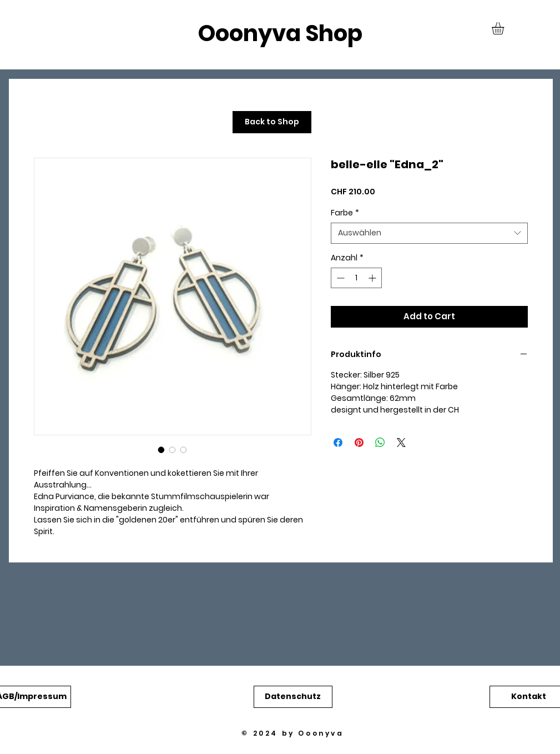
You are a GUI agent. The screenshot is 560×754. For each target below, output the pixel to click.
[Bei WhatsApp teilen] (380, 443)
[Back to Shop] (272, 122)
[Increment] (373, 278)
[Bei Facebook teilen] (338, 443)
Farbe (345, 213)
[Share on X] (401, 443)
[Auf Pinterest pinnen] (359, 443)
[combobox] (429, 233)
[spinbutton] (356, 278)
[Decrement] (339, 278)
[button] (505, 28)
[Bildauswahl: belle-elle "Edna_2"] (162, 450)
